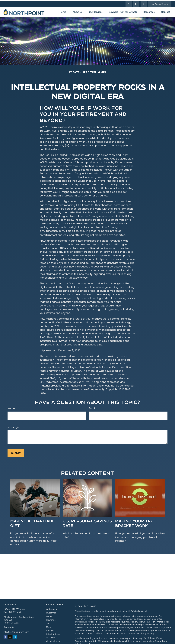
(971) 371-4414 (18, 608)
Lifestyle (50, 629)
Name (11, 407)
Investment (52, 611)
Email (92, 407)
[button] (63, 11)
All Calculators (53, 640)
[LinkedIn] (136, 3)
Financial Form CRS (87, 605)
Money (49, 626)
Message (13, 426)
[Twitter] (129, 3)
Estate (49, 615)
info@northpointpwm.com (16, 631)
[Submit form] (16, 452)
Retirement (52, 608)
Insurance (51, 619)
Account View (160, 3)
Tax (48, 622)
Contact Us (9, 626)
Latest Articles (53, 633)
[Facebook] (144, 3)
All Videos (51, 636)
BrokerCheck (141, 610)
